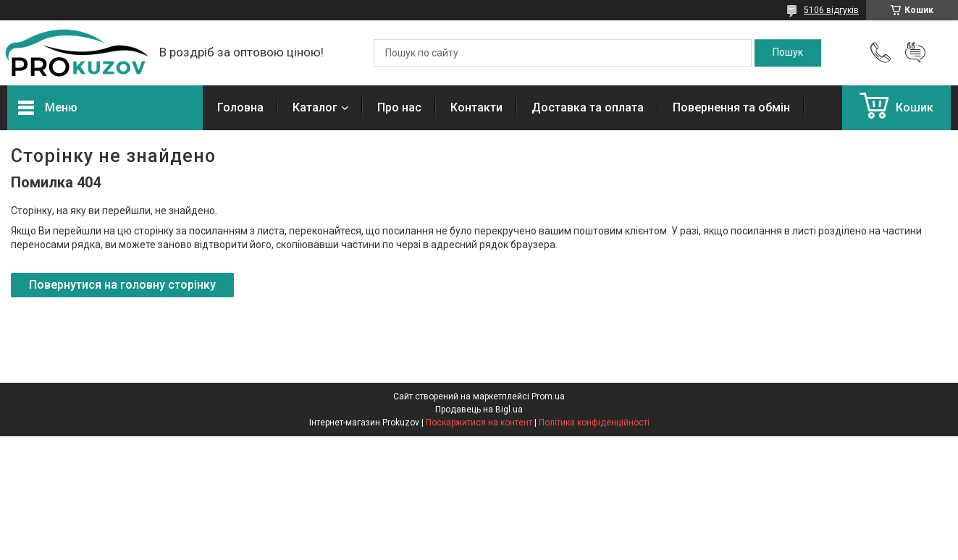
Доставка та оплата (588, 107)
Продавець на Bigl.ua (479, 410)
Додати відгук (915, 53)
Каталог (315, 107)
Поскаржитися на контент (479, 423)
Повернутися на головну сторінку (122, 285)
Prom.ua (548, 396)
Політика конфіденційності (594, 423)
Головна (240, 107)
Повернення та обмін (731, 107)
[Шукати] (788, 53)
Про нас (399, 107)
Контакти (476, 107)
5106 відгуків (831, 10)
